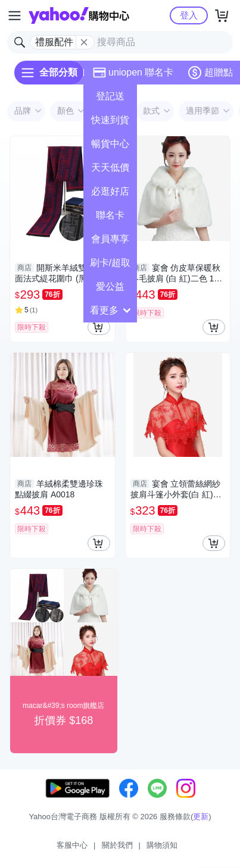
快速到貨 (110, 120)
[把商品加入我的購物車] (99, 327)
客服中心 (72, 845)
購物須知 (162, 845)
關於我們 (117, 845)
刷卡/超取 (110, 263)
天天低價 (110, 167)
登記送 (110, 96)
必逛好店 (110, 191)
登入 (189, 15)
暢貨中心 (110, 144)
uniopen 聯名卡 (133, 73)
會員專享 (110, 239)
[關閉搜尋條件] (84, 42)
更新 (201, 817)
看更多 (110, 310)
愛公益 (110, 286)
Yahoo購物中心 (79, 15)
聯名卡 (110, 215)
